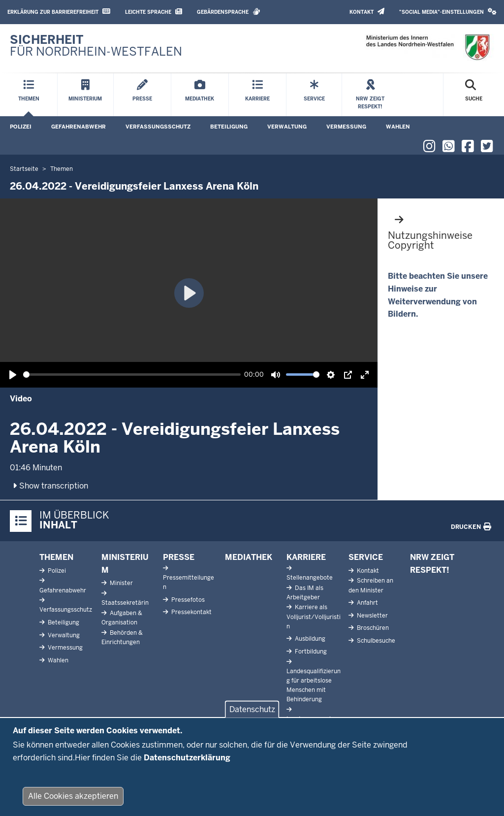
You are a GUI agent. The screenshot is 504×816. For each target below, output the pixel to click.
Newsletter (372, 616)
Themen (56, 557)
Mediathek (249, 557)
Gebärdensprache (229, 12)
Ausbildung (309, 639)
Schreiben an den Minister (371, 585)
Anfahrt (367, 603)
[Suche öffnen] (474, 95)
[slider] (132, 375)
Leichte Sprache (154, 12)
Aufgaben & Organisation (122, 618)
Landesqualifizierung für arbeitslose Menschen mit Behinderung (314, 685)
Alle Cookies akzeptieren (73, 796)
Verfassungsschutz (158, 127)
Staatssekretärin (125, 603)
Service (366, 557)
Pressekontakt (191, 612)
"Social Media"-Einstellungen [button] (448, 12)
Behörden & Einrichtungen (122, 637)
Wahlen (398, 127)
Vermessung (346, 127)
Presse (179, 557)
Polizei (21, 127)
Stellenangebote (310, 578)
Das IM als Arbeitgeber (305, 593)
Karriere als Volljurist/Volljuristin (314, 617)
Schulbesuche (375, 641)
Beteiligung (229, 127)
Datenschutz (252, 709)
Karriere (306, 557)
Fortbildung (310, 652)
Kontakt (367, 12)
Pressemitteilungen (189, 582)
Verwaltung (287, 127)
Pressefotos (187, 600)
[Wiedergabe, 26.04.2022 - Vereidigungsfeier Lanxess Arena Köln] (13, 375)
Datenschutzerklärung (187, 758)
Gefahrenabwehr (79, 127)
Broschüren (372, 628)
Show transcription (49, 486)
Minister (121, 583)
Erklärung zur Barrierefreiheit (59, 12)
